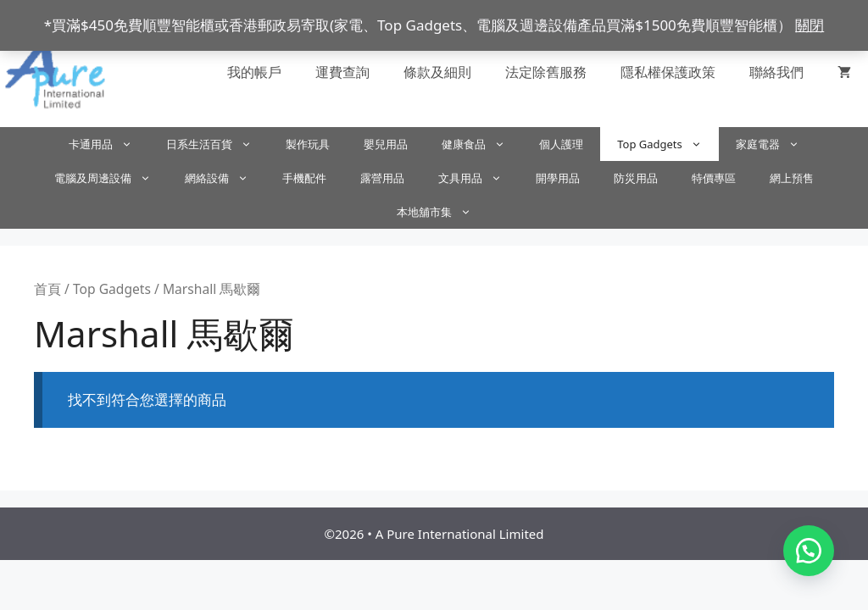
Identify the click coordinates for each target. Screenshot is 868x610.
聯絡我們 (776, 72)
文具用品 (479, 178)
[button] (809, 551)
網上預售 (792, 178)
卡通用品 (109, 144)
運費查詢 (342, 72)
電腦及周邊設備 (111, 178)
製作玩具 (308, 144)
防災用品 (636, 178)
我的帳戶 (254, 72)
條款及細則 (437, 72)
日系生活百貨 (217, 144)
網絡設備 (225, 178)
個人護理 (561, 144)
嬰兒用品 (386, 144)
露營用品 (382, 178)
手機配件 (304, 178)
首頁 (47, 289)
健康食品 (482, 144)
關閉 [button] (810, 25)
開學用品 (558, 178)
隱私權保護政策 (668, 72)
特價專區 (714, 178)
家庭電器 (776, 144)
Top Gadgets (668, 144)
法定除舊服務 (546, 72)
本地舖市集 (442, 212)
